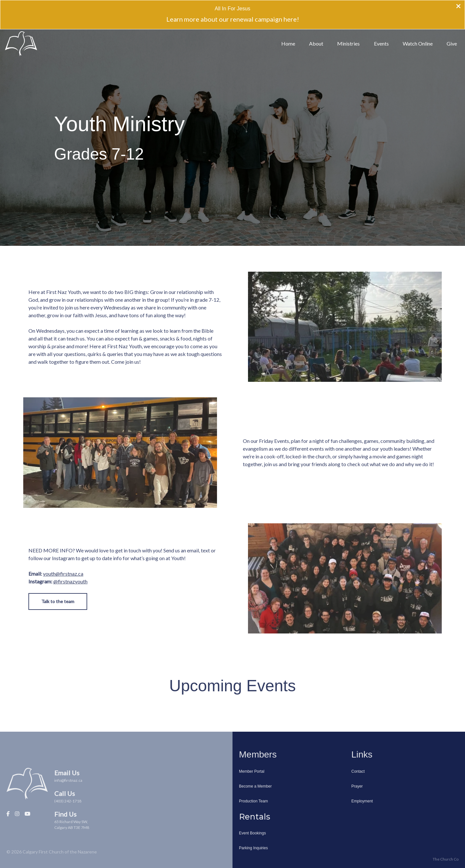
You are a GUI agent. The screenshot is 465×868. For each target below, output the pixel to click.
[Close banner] (458, 7)
